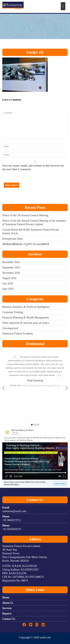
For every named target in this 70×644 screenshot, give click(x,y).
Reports (7, 614)
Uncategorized (10, 328)
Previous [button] (3, 388)
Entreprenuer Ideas (13, 239)
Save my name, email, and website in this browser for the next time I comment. (33, 167)
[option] (35, 370)
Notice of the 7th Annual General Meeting (25, 215)
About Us (8, 603)
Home (6, 597)
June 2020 (8, 289)
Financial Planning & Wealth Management (26, 318)
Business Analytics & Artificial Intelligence (26, 307)
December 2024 (11, 262)
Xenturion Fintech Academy (18, 334)
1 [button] (32, 425)
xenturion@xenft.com (14, 511)
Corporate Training (13, 312)
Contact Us (9, 619)
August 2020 (9, 278)
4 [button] (38, 425)
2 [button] (34, 425)
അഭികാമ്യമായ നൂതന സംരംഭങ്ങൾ (26, 244)
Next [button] (67, 388)
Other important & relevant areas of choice (26, 323)
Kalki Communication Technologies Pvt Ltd (41, 386)
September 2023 (11, 267)
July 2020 (8, 283)
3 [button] (36, 425)
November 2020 (11, 273)
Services (7, 608)
